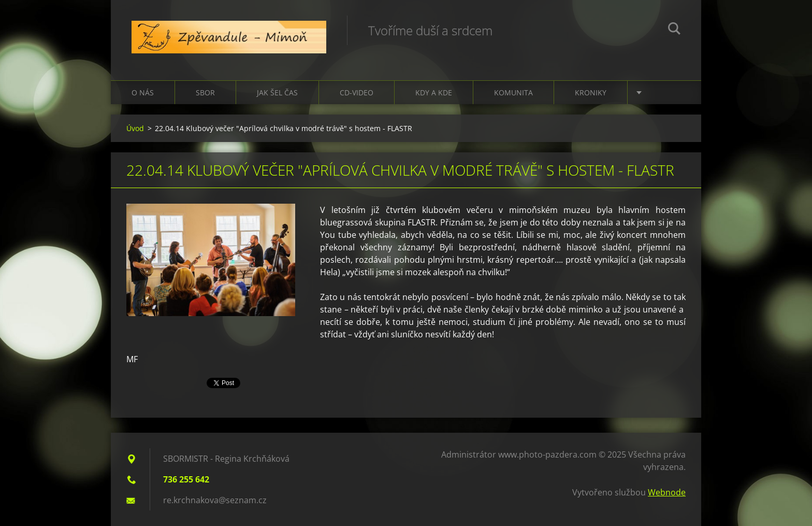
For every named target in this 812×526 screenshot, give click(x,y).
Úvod (135, 128)
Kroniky (591, 93)
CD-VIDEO (357, 93)
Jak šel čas (277, 93)
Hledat (674, 30)
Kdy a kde (434, 93)
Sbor (205, 93)
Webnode (667, 492)
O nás (143, 93)
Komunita (513, 93)
